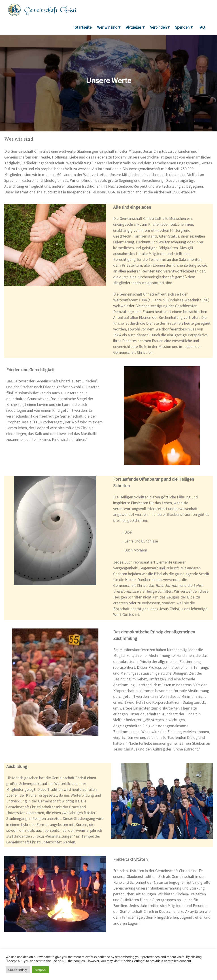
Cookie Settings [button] (18, 970)
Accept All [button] (40, 970)
